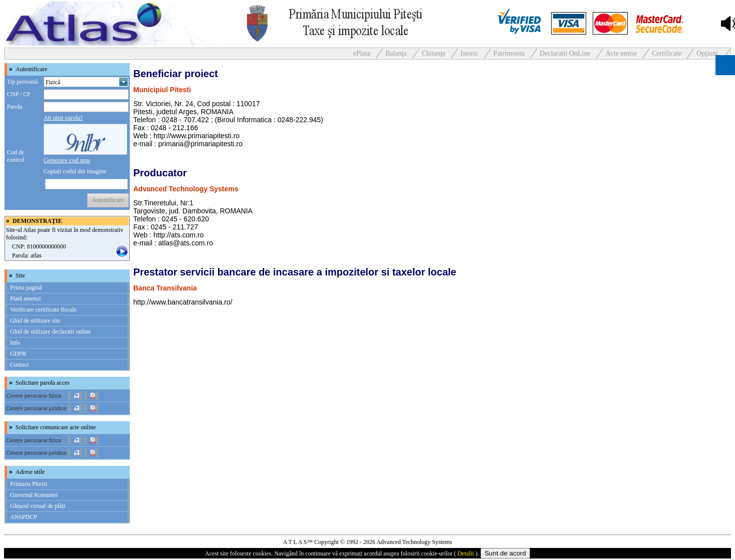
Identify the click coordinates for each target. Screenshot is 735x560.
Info (15, 343)
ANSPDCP (24, 517)
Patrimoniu (509, 53)
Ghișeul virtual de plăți (38, 506)
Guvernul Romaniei (34, 495)
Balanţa (396, 53)
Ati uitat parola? (63, 118)
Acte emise (622, 53)
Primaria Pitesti (29, 484)
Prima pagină (26, 288)
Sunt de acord (505, 553)
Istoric (469, 53)
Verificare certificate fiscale (43, 310)
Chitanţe (434, 53)
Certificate (667, 53)
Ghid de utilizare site (35, 321)
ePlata (362, 53)
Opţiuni (707, 53)
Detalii (466, 553)
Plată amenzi (26, 299)
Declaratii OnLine (565, 53)
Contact (19, 365)
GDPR (18, 354)
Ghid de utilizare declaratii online (50, 332)
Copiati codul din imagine (75, 171)
